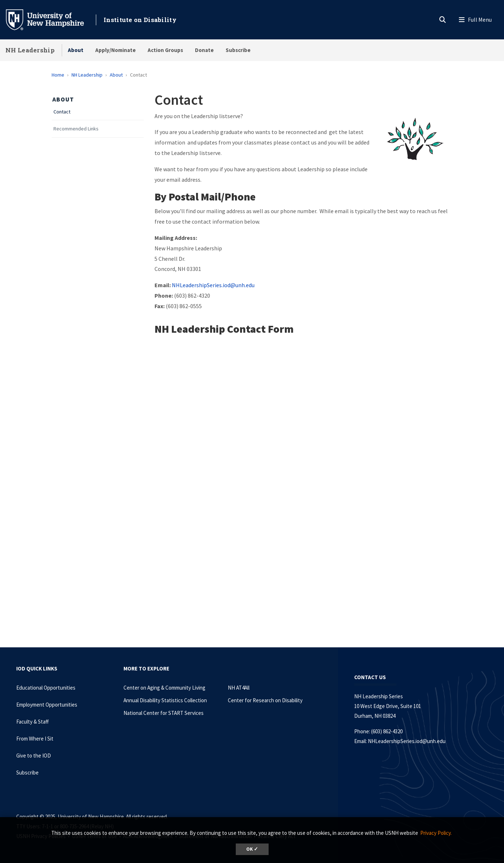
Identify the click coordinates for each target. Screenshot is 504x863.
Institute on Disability (140, 20)
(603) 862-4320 (387, 731)
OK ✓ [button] (252, 849)
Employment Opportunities (47, 705)
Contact (62, 112)
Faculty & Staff (32, 722)
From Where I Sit (35, 739)
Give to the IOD (34, 756)
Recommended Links (76, 129)
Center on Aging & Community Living (164, 688)
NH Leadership (30, 50)
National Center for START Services (164, 713)
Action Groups (165, 50)
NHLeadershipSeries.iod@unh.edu (213, 285)
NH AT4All (239, 688)
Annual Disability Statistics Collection (165, 700)
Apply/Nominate (116, 50)
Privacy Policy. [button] (436, 833)
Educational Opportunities (46, 688)
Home (58, 75)
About (76, 50)
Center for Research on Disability (265, 700)
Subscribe (238, 50)
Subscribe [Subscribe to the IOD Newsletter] (27, 773)
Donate (204, 50)
